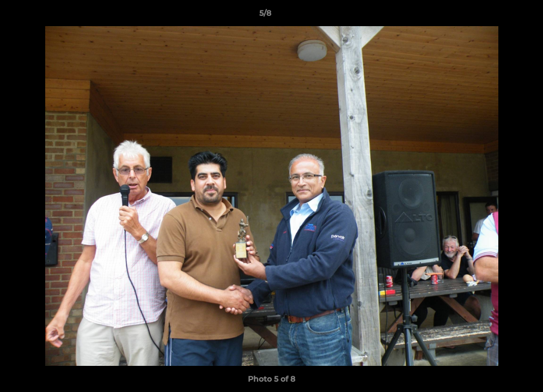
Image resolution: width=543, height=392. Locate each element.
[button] (497, 16)
